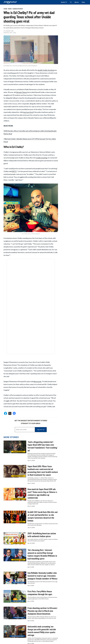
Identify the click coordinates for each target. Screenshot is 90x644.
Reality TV (64, 2)
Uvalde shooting (42, 158)
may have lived (28, 112)
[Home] (10, 2)
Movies (77, 2)
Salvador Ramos (22, 92)
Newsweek (37, 381)
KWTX (14, 171)
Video (83, 2)
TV (71, 2)
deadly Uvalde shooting (46, 70)
